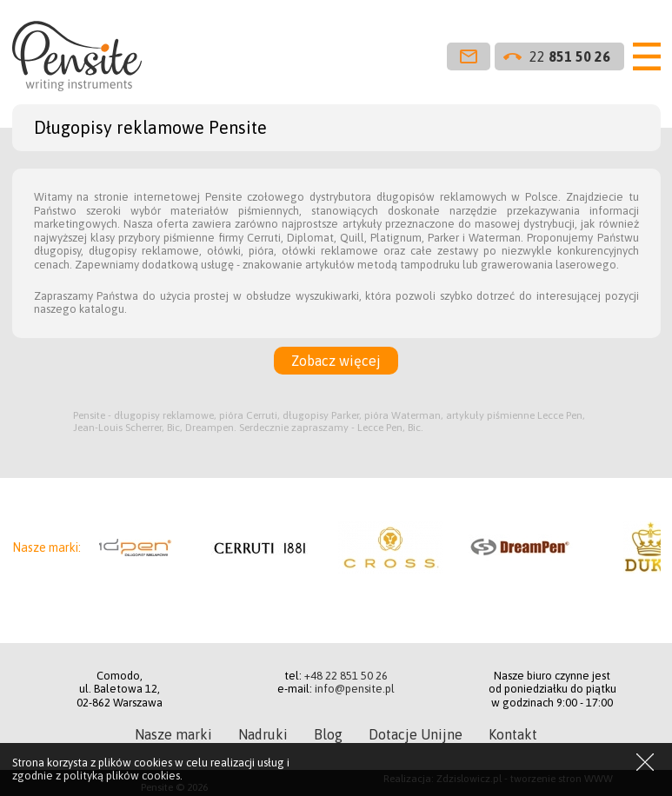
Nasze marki (173, 734)
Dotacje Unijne (416, 734)
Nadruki (263, 734)
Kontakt (513, 734)
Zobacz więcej (336, 361)
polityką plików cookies (122, 776)
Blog (328, 734)
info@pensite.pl (355, 689)
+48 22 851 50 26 (346, 676)
